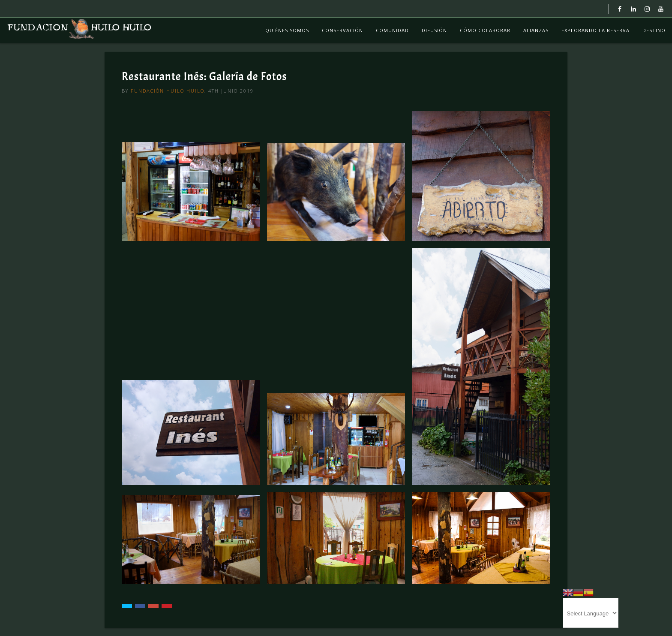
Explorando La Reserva (595, 30)
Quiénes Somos (287, 30)
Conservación (342, 30)
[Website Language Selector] (591, 613)
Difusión (434, 30)
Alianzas (536, 30)
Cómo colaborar (485, 30)
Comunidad (392, 30)
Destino (654, 30)
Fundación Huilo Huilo (168, 91)
